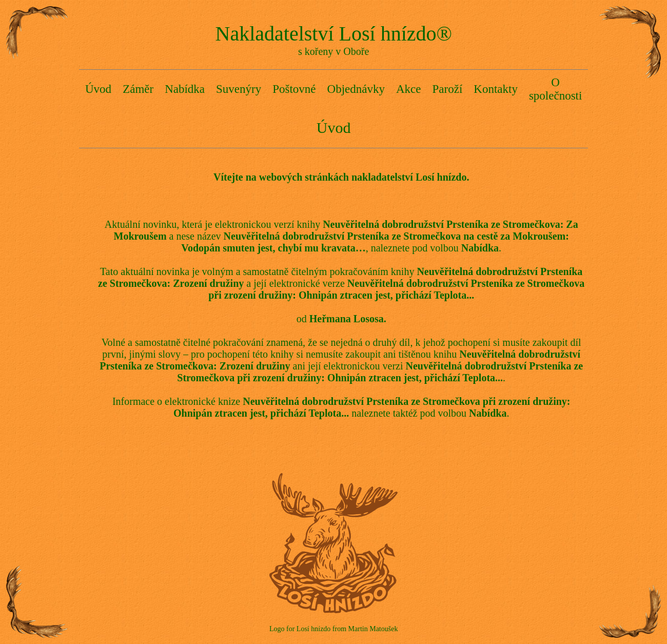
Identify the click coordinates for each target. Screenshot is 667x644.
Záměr (138, 89)
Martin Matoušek (373, 629)
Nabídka (185, 89)
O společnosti (556, 89)
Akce (409, 89)
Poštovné (294, 89)
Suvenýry (239, 89)
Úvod (98, 89)
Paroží (448, 89)
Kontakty (496, 89)
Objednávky (356, 89)
